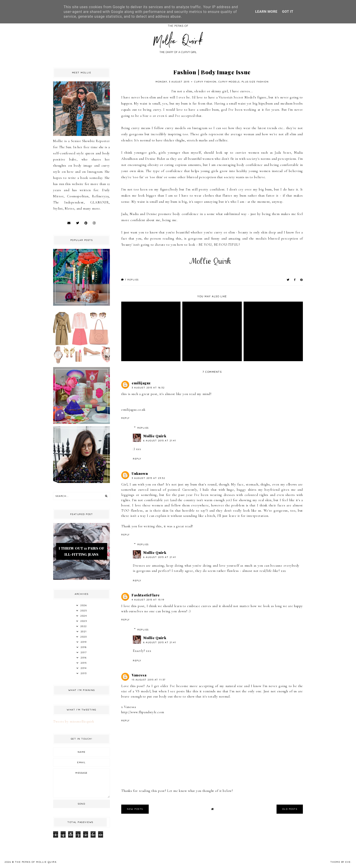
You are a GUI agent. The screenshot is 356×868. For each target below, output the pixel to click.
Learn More (266, 12)
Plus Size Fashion (255, 82)
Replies (143, 428)
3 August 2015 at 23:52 (148, 478)
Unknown (140, 473)
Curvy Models (229, 82)
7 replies (130, 280)
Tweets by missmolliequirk (74, 721)
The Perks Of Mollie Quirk (36, 862)
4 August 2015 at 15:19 (148, 600)
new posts (135, 809)
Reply (125, 418)
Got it (288, 12)
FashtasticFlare (146, 595)
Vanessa (139, 675)
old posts (290, 809)
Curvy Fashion (205, 82)
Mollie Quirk (155, 436)
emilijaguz (141, 383)
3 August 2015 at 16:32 (148, 388)
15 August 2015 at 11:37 (149, 680)
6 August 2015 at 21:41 (160, 441)
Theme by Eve (341, 862)
